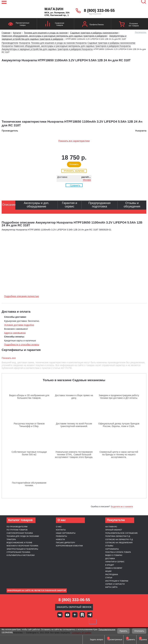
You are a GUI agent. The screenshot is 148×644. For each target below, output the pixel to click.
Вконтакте (60, 615)
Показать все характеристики (74, 141)
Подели (78, 622)
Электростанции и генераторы (22, 549)
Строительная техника (18, 552)
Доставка (110, 559)
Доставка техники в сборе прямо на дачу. (74, 397)
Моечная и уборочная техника (22, 546)
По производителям (17, 527)
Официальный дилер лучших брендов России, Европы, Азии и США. (119, 425)
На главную (111, 527)
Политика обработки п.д (118, 536)
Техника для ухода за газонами (23, 536)
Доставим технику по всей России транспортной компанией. (74, 425)
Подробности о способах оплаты (22, 345)
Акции (108, 571)
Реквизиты (61, 536)
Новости (60, 539)
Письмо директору (66, 543)
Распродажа (112, 574)
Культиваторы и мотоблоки (21, 555)
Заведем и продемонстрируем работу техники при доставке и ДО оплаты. (119, 397)
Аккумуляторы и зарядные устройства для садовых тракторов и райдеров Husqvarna (47, 49)
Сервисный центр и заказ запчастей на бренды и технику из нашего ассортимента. (119, 454)
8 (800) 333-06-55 (99, 11)
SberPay (93, 622)
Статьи (109, 578)
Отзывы (109, 546)
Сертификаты (112, 549)
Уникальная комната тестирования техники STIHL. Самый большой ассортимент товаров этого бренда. (74, 454)
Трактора (11, 539)
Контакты (61, 530)
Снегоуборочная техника (20, 533)
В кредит (110, 565)
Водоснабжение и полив (19, 543)
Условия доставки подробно (19, 325)
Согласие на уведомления (119, 543)
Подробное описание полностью (22, 296)
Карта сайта (111, 587)
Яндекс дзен (75, 615)
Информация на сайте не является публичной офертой (37, 590)
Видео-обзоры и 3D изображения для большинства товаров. (29, 397)
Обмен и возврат (114, 568)
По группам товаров (17, 530)
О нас (59, 527)
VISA (52, 622)
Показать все (9, 358)
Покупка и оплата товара (118, 552)
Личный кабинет (114, 530)
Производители (10, 43)
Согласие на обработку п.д (119, 539)
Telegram (90, 615)
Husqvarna (25, 43)
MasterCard (63, 622)
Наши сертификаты (66, 533)
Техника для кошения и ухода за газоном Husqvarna (59, 43)
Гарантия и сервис (115, 562)
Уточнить (74, 164)
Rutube (82, 615)
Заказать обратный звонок (74, 607)
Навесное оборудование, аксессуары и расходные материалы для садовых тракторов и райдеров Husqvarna (72, 46)
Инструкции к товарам (117, 581)
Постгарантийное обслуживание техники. (29, 484)
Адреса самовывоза (15, 333)
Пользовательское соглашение (121, 533)
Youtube (67, 615)
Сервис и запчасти (115, 584)
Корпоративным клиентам (69, 546)
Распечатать (141, 32)
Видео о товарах (114, 555)
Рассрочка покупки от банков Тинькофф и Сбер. (29, 425)
